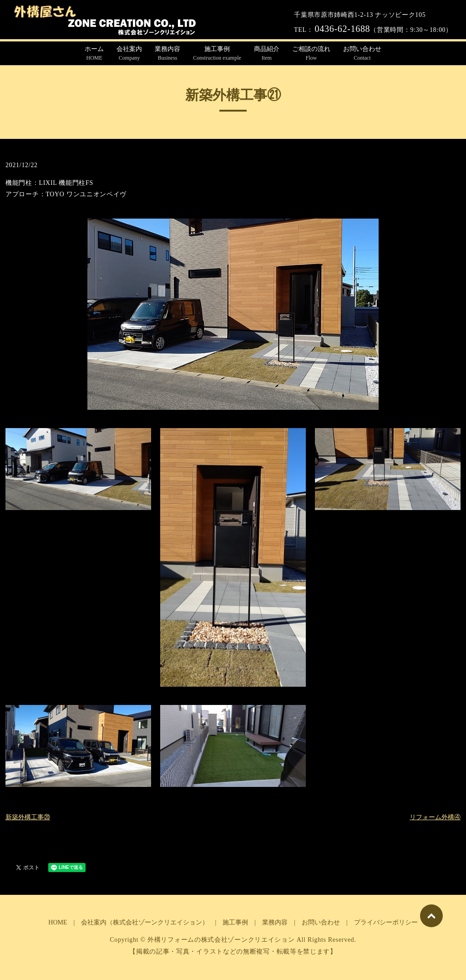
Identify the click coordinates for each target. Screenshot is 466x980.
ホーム (94, 54)
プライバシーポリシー (386, 922)
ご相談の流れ (311, 54)
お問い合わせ (362, 54)
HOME (58, 922)
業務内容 (167, 54)
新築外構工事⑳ (28, 817)
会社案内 (129, 54)
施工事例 (217, 54)
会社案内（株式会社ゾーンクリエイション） (145, 922)
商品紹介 (267, 54)
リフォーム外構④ (435, 817)
